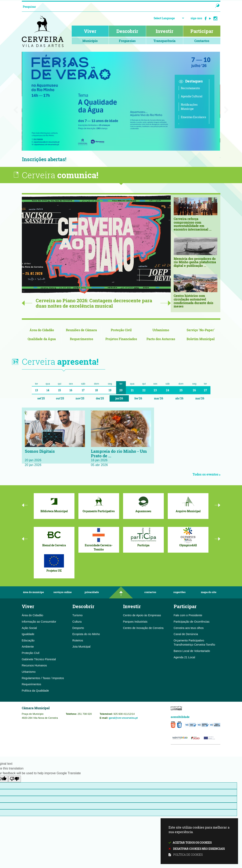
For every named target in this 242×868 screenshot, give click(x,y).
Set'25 (41, 399)
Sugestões (179, 593)
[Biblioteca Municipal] (54, 504)
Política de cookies (188, 855)
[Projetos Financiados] (121, 339)
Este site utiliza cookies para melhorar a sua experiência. (199, 841)
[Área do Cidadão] (42, 330)
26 (194, 391)
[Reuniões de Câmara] (81, 330)
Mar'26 (159, 399)
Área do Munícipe (33, 593)
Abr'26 (179, 399)
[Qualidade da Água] (42, 339)
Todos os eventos (206, 475)
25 (181, 391)
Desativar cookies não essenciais (199, 849)
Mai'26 (200, 399)
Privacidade (92, 593)
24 (168, 391)
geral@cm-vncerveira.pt (123, 718)
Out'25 (60, 399)
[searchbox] (114, 7)
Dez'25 (100, 399)
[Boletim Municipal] (201, 339)
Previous (27, 303)
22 (144, 391)
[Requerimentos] (81, 339)
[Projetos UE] (54, 563)
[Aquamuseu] (143, 504)
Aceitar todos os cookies (192, 843)
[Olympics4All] (188, 537)
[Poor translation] (14, 779)
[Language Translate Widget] (169, 18)
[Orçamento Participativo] (99, 504)
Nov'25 (80, 399)
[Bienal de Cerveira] (54, 537)
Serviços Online (63, 593)
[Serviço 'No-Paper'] (201, 330)
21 (132, 391)
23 (155, 391)
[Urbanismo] (161, 330)
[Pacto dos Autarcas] (161, 339)
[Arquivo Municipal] (188, 504)
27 (205, 391)
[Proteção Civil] (121, 330)
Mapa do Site (209, 593)
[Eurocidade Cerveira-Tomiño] (99, 540)
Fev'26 (138, 399)
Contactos (150, 593)
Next (166, 303)
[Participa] (143, 537)
